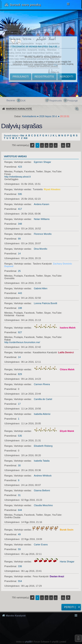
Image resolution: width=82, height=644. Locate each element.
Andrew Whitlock (43, 476)
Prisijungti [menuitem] (72, 101)
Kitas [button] (68, 145)
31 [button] (63, 145)
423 (20, 167)
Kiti (26, 138)
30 (19, 465)
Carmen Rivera (42, 384)
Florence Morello (43, 234)
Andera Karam (41, 204)
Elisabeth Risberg (43, 446)
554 (20, 581)
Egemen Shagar (42, 162)
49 (19, 534)
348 (20, 224)
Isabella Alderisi (42, 414)
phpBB (28, 642)
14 (19, 254)
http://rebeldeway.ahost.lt (17, 177)
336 (20, 566)
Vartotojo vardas (15, 156)
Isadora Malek (68, 328)
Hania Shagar (67, 562)
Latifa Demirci (66, 352)
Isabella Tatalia (42, 461)
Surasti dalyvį (11, 135)
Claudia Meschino (43, 505)
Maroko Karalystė (16, 616)
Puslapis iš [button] (32, 145)
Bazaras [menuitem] (11, 100)
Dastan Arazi (57, 576)
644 (20, 510)
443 (20, 293)
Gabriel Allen (40, 288)
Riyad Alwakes (52, 189)
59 (19, 549)
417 (20, 209)
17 (19, 404)
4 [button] (51, 145)
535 (20, 436)
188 (20, 308)
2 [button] (42, 145)
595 (20, 194)
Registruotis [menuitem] (56, 101)
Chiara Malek (67, 369)
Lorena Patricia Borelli (45, 303)
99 (19, 239)
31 (19, 495)
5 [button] (56, 145)
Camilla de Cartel (43, 399)
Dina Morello (40, 249)
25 (19, 271)
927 (20, 332)
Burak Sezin (67, 530)
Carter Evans (41, 544)
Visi (22, 136)
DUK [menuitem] (23, 101)
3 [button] (47, 145)
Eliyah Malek (67, 431)
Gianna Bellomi (42, 490)
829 (20, 374)
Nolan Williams (42, 219)
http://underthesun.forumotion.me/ (22, 342)
